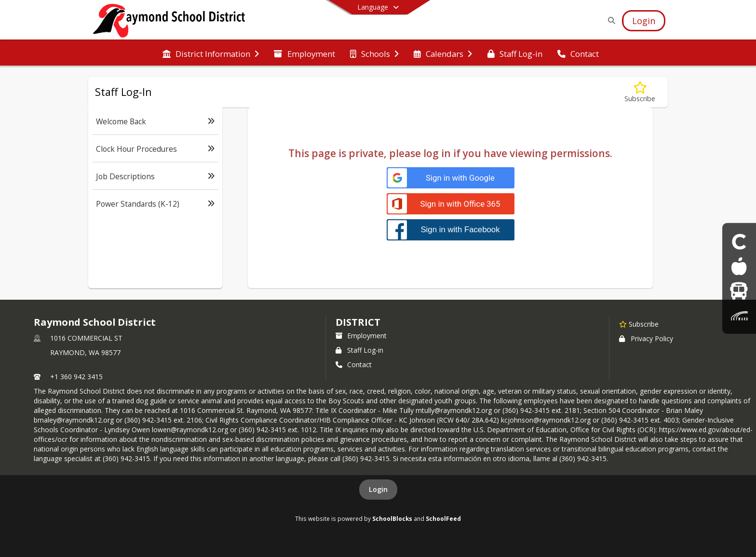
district (358, 322)
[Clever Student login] (739, 241)
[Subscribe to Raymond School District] (639, 324)
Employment (361, 336)
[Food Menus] (739, 266)
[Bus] (739, 291)
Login (378, 489)
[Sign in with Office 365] (451, 204)
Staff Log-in (359, 350)
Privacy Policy (646, 338)
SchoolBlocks (392, 518)
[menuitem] (211, 53)
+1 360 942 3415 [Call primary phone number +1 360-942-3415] (76, 377)
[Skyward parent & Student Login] (739, 315)
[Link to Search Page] (610, 20)
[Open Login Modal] (644, 21)
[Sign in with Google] (451, 178)
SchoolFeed (443, 518)
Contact (354, 365)
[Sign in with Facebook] (451, 230)
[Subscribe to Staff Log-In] (640, 92)
